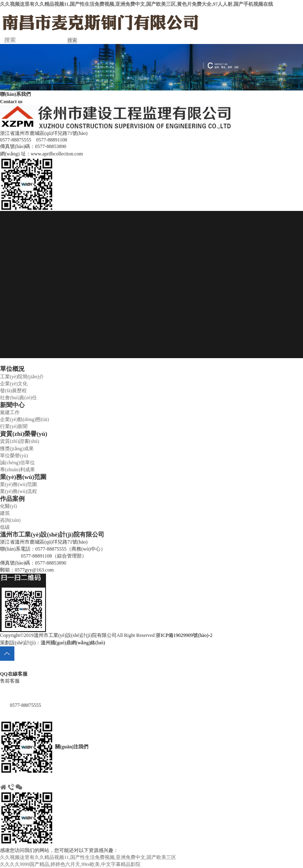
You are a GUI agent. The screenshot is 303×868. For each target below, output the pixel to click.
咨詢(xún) (10, 520)
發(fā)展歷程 (13, 391)
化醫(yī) (8, 506)
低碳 (5, 527)
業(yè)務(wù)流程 (18, 491)
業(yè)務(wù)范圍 (18, 484)
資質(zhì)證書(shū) (20, 441)
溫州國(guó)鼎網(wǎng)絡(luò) (73, 643)
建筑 (5, 513)
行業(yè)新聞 (14, 426)
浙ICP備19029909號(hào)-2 (184, 635)
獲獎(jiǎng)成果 (17, 449)
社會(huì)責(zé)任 (18, 398)
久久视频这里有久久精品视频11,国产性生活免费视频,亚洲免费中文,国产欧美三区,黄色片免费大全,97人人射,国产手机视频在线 (137, 4)
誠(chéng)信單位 (17, 463)
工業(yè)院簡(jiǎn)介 (22, 377)
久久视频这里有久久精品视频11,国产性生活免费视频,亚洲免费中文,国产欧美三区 (88, 857)
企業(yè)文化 (14, 384)
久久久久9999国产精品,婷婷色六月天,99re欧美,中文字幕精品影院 (70, 864)
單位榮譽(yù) (14, 456)
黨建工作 (10, 412)
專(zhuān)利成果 (17, 470)
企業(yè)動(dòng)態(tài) (24, 419)
